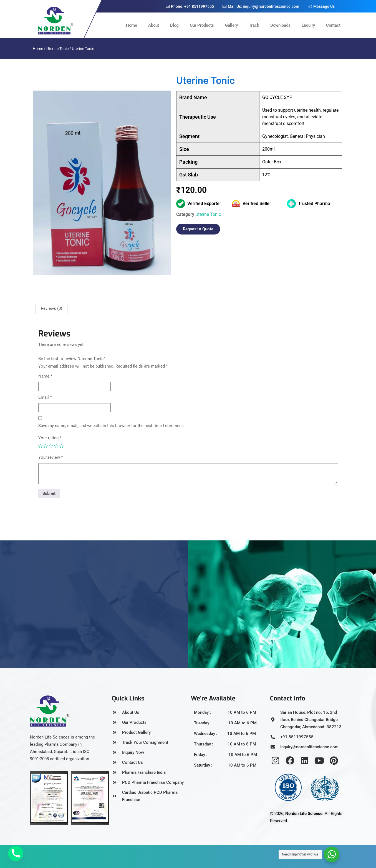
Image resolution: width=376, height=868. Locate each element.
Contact (333, 25)
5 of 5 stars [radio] (61, 446)
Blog (174, 25)
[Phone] (16, 853)
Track (254, 25)
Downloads (280, 25)
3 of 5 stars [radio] (51, 446)
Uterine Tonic (57, 49)
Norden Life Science (304, 814)
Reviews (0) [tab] (51, 308)
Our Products (202, 25)
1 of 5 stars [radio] (40, 446)
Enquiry (308, 25)
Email (45, 397)
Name (45, 376)
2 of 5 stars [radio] (46, 446)
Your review (51, 457)
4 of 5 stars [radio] (56, 446)
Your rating (50, 438)
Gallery (231, 25)
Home (132, 25)
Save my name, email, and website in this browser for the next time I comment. (111, 426)
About (154, 25)
